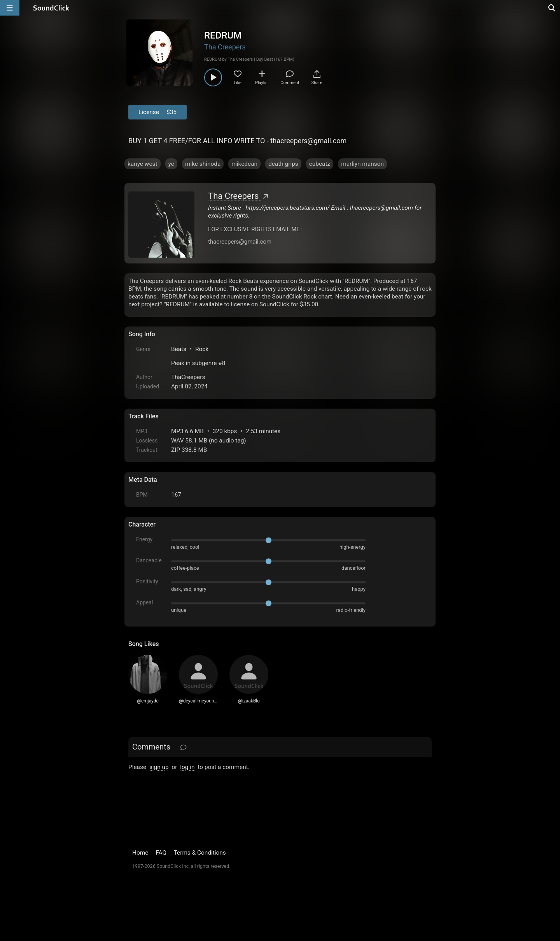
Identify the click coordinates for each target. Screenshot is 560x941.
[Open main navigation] (10, 8)
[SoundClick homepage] (51, 8)
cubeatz (320, 164)
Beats (179, 349)
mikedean (244, 164)
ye (171, 164)
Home (140, 853)
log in (187, 767)
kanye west (143, 164)
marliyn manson (362, 164)
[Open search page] (552, 8)
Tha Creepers (225, 47)
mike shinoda (203, 164)
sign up (159, 767)
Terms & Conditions (200, 853)
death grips (283, 164)
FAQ (161, 853)
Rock (202, 349)
